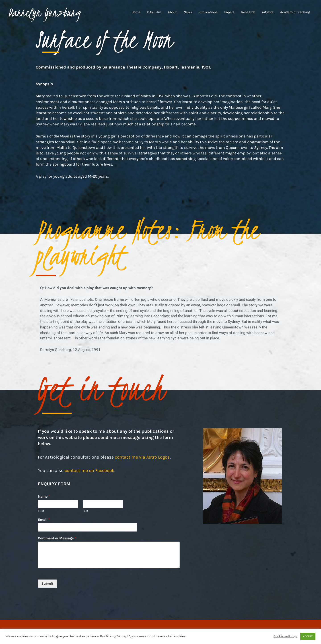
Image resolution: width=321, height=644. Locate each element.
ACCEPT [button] (308, 636)
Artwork (268, 13)
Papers (229, 13)
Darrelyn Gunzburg (48, 13)
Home (136, 13)
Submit (47, 584)
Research (248, 13)
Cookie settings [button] (285, 636)
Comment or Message (57, 538)
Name (44, 496)
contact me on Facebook (90, 471)
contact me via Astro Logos (142, 457)
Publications (208, 13)
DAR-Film (154, 13)
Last (85, 511)
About (172, 13)
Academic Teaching (295, 13)
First (41, 511)
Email (44, 520)
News (188, 13)
